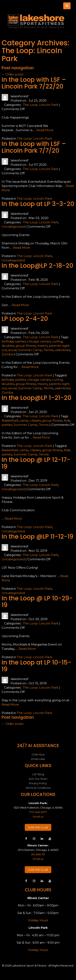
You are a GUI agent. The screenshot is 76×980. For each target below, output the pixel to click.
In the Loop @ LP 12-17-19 (36, 463)
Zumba (7, 354)
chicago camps (39, 341)
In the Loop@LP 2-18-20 (37, 266)
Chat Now (38, 754)
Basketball (10, 420)
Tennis (48, 350)
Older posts (12, 74)
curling (57, 341)
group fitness (26, 346)
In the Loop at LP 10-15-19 (36, 666)
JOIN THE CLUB (38, 827)
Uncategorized (13, 227)
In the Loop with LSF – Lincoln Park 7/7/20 (34, 147)
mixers (42, 346)
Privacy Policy (38, 783)
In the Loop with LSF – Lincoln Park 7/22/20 (34, 83)
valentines (63, 350)
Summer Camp (30, 350)
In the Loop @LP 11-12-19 (37, 537)
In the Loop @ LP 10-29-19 (37, 602)
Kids (67, 420)
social (13, 350)
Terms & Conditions (38, 788)
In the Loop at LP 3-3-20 (38, 204)
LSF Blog (38, 774)
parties (7, 425)
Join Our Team (38, 779)
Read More (45, 130)
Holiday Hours (38, 920)
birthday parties (14, 341)
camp (24, 420)
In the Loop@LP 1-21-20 (36, 398)
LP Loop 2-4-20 (25, 319)
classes (35, 420)
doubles (8, 346)
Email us (38, 817)
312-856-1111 (38, 854)
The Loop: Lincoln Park (41, 105)
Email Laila (38, 759)
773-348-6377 (38, 812)
